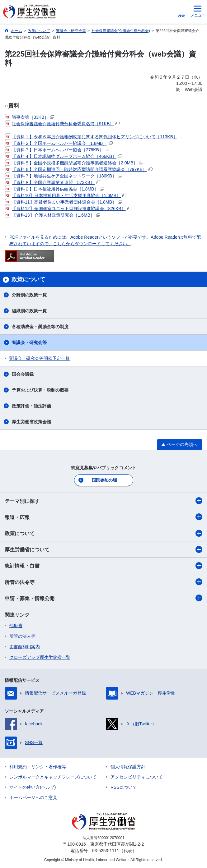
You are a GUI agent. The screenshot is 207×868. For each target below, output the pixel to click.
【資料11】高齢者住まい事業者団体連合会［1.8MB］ (63, 202)
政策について (103, 533)
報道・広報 (103, 517)
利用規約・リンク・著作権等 (38, 767)
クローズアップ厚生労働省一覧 (40, 657)
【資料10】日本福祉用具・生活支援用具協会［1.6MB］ (66, 195)
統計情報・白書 (103, 566)
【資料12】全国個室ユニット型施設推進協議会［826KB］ (68, 209)
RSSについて (124, 787)
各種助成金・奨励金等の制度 (40, 327)
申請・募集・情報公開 (103, 598)
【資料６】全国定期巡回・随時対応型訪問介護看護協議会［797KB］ (79, 169)
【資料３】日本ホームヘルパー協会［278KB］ (57, 150)
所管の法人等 (22, 636)
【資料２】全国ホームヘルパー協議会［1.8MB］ (59, 143)
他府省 (16, 626)
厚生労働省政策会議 (31, 422)
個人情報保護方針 (128, 767)
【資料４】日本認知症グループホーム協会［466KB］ (63, 156)
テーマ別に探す (103, 501)
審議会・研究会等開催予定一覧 (39, 358)
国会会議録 (23, 374)
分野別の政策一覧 (29, 295)
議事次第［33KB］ (29, 117)
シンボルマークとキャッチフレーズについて (53, 777)
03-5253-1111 (106, 851)
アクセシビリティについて (137, 777)
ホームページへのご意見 (33, 797)
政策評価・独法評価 (31, 406)
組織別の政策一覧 (29, 311)
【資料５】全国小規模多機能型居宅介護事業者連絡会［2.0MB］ (74, 163)
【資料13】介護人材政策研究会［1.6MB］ (52, 215)
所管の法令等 (103, 582)
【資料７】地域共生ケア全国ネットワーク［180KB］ (63, 176)
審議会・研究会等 (29, 342)
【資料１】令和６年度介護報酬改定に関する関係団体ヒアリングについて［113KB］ (94, 137)
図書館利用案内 (25, 647)
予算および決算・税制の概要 (40, 390)
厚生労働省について (103, 549)
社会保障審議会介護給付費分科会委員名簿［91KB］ (62, 124)
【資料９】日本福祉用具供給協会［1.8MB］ (54, 189)
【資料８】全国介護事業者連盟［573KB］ (52, 182)
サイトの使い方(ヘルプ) (33, 787)
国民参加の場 (104, 480)
